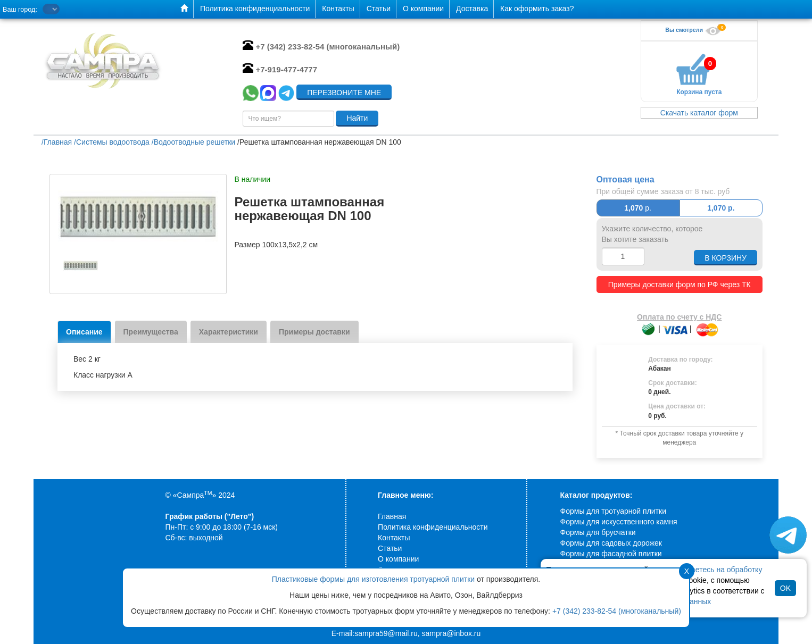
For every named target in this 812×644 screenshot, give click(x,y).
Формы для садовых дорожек (611, 543)
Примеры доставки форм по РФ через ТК (680, 285)
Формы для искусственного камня (619, 522)
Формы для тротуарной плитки (613, 511)
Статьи (390, 548)
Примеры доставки (314, 332)
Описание (84, 332)
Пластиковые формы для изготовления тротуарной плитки (373, 579)
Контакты (394, 538)
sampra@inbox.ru (451, 633)
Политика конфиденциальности (433, 527)
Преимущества (151, 332)
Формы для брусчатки (598, 532)
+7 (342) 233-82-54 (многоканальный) (617, 611)
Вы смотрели (694, 30)
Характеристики (229, 332)
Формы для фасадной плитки (611, 554)
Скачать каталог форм (699, 113)
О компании (398, 559)
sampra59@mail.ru (386, 633)
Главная (392, 516)
